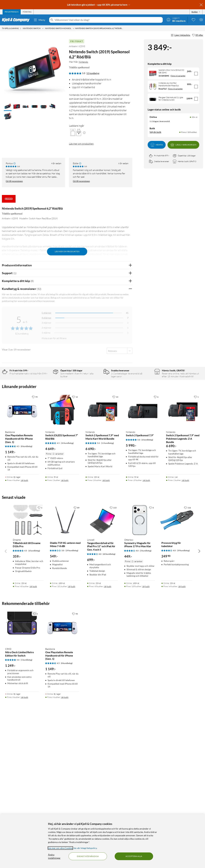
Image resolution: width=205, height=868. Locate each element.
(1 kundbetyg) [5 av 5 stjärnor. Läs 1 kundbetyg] (27, 809)
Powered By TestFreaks (119, 482)
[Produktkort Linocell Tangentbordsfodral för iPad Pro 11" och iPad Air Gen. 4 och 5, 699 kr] (102, 669)
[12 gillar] (75, 546)
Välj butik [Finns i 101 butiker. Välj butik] (72, 735)
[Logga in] (176, 20)
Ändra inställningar (54, 856)
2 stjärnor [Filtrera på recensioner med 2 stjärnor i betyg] (47, 328)
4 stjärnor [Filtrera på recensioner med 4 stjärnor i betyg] (47, 318)
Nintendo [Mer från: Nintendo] (83, 62)
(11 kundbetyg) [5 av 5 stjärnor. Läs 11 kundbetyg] (107, 592)
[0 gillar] (151, 657)
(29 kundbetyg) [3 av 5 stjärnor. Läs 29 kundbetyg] (72, 700)
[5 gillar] (35, 763)
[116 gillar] (187, 657)
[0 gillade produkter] (193, 20)
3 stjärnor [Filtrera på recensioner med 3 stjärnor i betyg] (47, 323)
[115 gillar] (113, 657)
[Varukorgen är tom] (201, 20)
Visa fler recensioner (67, 491)
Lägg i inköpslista (180, 35)
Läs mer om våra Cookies (60, 848)
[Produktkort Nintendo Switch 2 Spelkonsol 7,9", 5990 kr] (143, 560)
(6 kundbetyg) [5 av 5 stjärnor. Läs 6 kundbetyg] (147, 589)
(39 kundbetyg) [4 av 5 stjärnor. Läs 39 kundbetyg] (183, 700)
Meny (39, 20)
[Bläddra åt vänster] (6, 700)
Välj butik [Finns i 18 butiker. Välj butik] (146, 629)
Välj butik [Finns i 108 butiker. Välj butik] (146, 735)
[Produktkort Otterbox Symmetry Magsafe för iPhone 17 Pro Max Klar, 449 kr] (140, 669)
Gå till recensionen (14, 181)
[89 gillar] (198, 35)
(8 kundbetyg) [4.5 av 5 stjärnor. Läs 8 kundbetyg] (27, 595)
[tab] (12, 12)
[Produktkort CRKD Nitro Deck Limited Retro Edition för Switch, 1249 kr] (22, 777)
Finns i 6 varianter (178, 76)
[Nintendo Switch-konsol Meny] (74, 28)
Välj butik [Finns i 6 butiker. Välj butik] (24, 629)
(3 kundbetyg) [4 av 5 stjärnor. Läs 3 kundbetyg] (146, 700)
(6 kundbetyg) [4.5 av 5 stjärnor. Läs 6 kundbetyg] (34, 700)
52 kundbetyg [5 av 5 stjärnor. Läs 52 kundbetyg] (93, 73)
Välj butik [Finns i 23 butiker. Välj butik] (106, 629)
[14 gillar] (115, 546)
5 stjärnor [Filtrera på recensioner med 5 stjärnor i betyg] (47, 313)
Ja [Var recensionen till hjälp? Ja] (121, 376)
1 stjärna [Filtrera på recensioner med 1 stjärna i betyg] (46, 333)
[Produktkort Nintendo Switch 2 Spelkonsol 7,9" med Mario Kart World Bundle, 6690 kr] (102, 560)
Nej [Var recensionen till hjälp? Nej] (127, 376)
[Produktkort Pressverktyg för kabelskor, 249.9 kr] (177, 669)
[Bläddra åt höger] (199, 700)
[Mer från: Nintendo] (9, 200)
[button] (8, 107)
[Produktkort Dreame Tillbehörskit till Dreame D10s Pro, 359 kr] (28, 669)
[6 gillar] (156, 546)
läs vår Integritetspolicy (85, 848)
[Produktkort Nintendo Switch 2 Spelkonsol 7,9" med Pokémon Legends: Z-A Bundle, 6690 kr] (183, 560)
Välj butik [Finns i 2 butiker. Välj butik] (65, 629)
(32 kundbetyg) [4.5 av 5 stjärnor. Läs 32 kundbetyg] (67, 592)
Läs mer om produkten (81, 144)
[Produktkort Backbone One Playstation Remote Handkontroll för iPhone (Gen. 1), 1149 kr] (22, 560)
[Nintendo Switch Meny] (43, 28)
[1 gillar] (196, 546)
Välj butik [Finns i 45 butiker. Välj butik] (108, 735)
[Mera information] (84, 132)
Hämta (157, 145)
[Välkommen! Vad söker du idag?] (108, 20)
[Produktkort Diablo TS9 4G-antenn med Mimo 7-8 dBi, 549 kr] (65, 669)
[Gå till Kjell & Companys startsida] (17, 20)
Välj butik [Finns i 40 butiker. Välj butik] (33, 735)
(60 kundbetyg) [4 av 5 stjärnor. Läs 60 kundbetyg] (109, 703)
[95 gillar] (35, 546)
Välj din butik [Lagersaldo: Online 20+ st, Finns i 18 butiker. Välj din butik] (155, 132)
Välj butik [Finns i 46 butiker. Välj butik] (182, 735)
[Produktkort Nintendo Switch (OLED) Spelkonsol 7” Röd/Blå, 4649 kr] (62, 560)
